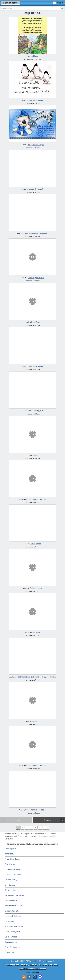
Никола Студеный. (36, 189)
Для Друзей (10, 885)
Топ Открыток (11, 849)
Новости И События (13, 916)
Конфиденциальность (49, 965)
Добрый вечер (36, 588)
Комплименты (11, 942)
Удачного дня (36, 721)
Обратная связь (46, 961)
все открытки (11, 3)
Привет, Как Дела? (13, 880)
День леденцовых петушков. (36, 233)
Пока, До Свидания (13, 947)
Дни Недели (10, 864)
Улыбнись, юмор (36, 100)
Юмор (36, 56)
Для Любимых (11, 901)
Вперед (47, 820)
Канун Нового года (36, 145)
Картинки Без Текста (14, 906)
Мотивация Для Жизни (14, 895)
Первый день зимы (36, 278)
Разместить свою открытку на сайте (21, 965)
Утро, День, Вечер (12, 859)
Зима (36, 455)
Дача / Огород (11, 937)
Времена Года (11, 890)
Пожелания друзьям (36, 411)
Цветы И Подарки (12, 932)
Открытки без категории (36, 500)
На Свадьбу (10, 921)
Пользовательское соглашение (32, 969)
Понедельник (36, 544)
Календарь (9, 854)
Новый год (36, 322)
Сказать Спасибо (12, 911)
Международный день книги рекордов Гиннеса (36, 677)
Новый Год (9, 952)
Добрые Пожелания (13, 875)
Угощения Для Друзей (14, 926)
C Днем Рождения (12, 869)
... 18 (46, 828)
